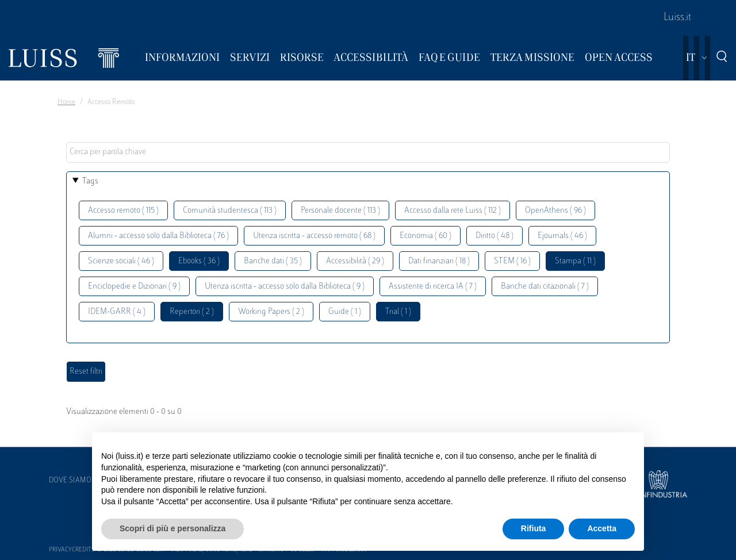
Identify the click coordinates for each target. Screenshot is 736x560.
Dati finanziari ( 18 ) (439, 261)
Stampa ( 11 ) (575, 261)
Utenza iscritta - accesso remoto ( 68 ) (314, 236)
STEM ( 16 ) (512, 261)
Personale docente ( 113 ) (340, 211)
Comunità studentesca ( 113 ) (230, 211)
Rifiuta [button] (534, 528)
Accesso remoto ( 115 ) (123, 211)
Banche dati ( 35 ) (273, 261)
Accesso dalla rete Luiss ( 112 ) (453, 211)
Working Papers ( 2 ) (271, 312)
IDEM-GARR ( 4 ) (117, 312)
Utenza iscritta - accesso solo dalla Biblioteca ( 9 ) (285, 287)
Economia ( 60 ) (425, 236)
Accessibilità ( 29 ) (355, 261)
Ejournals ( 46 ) (562, 236)
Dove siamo (70, 481)
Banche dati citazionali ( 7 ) (545, 287)
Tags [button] (90, 181)
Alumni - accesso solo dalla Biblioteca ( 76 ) (158, 236)
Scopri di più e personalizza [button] (172, 528)
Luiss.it (677, 18)
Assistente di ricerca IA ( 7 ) (433, 287)
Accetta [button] (602, 528)
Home (66, 102)
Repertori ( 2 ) (192, 312)
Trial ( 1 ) (398, 312)
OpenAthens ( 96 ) (555, 211)
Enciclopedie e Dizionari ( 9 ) (134, 287)
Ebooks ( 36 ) (199, 261)
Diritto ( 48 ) (494, 236)
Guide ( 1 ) (345, 312)
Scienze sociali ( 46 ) (121, 261)
